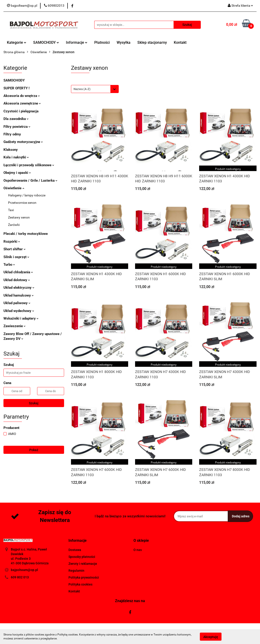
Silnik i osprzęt (16, 257)
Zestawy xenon (19, 217)
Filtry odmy (12, 134)
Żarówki (14, 225)
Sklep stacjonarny (152, 42)
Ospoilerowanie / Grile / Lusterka (30, 181)
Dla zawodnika (16, 119)
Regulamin (76, 571)
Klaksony (11, 150)
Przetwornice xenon (22, 203)
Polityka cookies (80, 584)
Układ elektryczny (19, 288)
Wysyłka (124, 42)
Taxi (11, 210)
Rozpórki (12, 242)
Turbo (9, 265)
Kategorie (17, 42)
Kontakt (180, 42)
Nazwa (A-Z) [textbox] (82, 89)
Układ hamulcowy (19, 295)
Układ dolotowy (17, 280)
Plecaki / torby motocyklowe (26, 234)
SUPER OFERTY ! (16, 88)
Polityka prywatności (84, 577)
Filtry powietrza (17, 127)
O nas (138, 550)
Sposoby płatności (82, 557)
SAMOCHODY (46, 42)
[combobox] (95, 89)
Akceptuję (211, 637)
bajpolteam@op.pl (24, 570)
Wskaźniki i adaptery (21, 318)
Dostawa (75, 550)
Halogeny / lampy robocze (27, 195)
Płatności (102, 42)
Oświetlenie (14, 188)
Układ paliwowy (17, 303)
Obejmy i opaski (17, 173)
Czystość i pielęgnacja (21, 111)
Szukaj (34, 403)
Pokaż (34, 450)
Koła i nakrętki (16, 157)
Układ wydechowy (19, 311)
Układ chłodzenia (18, 272)
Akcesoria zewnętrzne (22, 103)
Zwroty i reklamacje (83, 564)
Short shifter (15, 249)
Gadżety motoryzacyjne (23, 142)
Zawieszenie (15, 326)
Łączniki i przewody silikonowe (29, 165)
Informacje (77, 42)
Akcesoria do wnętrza (22, 96)
